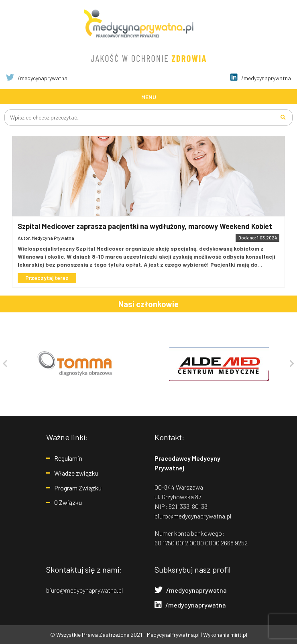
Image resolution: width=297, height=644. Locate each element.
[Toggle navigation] (148, 96)
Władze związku (76, 473)
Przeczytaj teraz (47, 278)
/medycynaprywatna (37, 78)
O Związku (68, 502)
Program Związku (78, 488)
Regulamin (68, 458)
